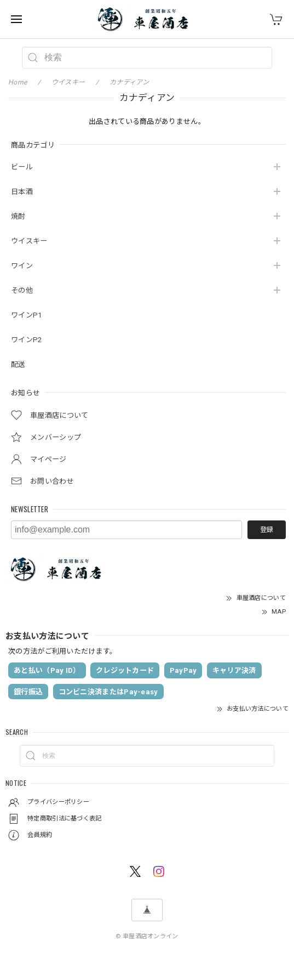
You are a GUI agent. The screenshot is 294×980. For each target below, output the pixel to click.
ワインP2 (27, 340)
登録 (267, 530)
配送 (18, 364)
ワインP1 (27, 315)
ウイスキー (29, 241)
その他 (22, 290)
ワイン (22, 266)
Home (18, 82)
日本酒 (22, 192)
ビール (22, 167)
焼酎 (18, 216)
